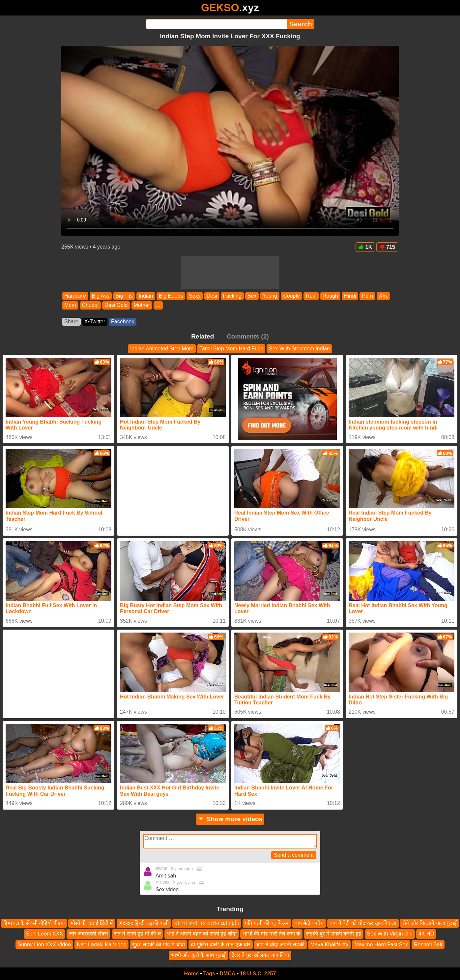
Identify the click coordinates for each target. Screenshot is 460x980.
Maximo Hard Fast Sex (381, 944)
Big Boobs (171, 296)
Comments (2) (248, 336)
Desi (212, 296)
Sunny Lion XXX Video (44, 944)
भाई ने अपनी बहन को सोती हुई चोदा (202, 934)
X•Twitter (95, 322)
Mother (142, 305)
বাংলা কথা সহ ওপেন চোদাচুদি (207, 923)
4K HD (426, 934)
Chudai (90, 305)
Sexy (195, 296)
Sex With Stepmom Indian (299, 349)
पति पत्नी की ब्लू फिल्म (267, 923)
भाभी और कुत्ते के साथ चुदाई (198, 955)
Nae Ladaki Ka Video (101, 944)
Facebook (123, 322)
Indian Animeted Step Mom (162, 349)
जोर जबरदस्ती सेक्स (88, 934)
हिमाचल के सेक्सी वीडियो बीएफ (34, 923)
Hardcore (75, 296)
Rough (330, 296)
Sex (252, 296)
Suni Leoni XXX (44, 934)
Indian (146, 296)
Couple (291, 296)
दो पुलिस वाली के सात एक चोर (221, 944)
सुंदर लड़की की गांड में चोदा (158, 944)
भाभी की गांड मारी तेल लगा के (272, 934)
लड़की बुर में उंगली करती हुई (333, 934)
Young (270, 296)
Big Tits (124, 296)
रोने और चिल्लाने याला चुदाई (430, 923)
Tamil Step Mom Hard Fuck (231, 349)
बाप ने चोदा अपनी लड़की (280, 944)
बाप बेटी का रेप (309, 923)
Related (202, 336)
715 (387, 247)
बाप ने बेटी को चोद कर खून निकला (363, 923)
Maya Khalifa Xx (330, 944)
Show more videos (230, 819)
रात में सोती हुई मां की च (137, 934)
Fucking (232, 296)
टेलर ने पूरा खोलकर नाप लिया (260, 955)
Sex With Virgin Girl (390, 934)
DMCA (227, 974)
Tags (209, 974)
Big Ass (101, 296)
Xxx (383, 296)
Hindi (350, 296)
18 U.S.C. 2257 (258, 974)
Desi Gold (116, 305)
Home (191, 974)
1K (365, 247)
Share (71, 322)
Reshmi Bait (428, 944)
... (158, 305)
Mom (70, 305)
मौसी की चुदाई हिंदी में (92, 923)
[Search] (216, 24)
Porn (367, 296)
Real (311, 296)
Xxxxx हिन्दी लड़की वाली (144, 923)
